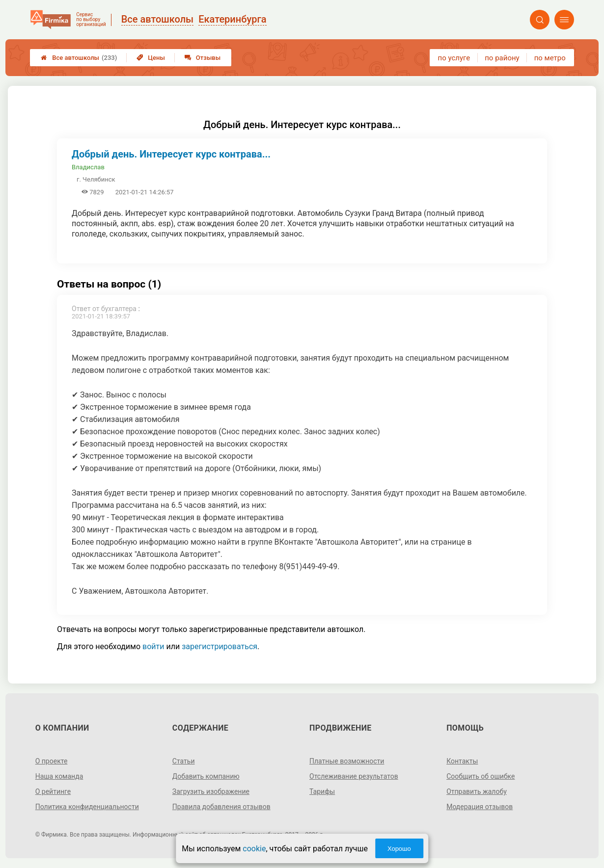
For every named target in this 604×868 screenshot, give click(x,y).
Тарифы (322, 791)
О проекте (52, 761)
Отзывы (203, 58)
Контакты (462, 761)
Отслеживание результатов (354, 776)
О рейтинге (53, 791)
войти (153, 646)
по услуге (454, 58)
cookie (254, 849)
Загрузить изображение (211, 791)
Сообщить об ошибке (480, 776)
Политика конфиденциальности (87, 807)
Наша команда (59, 776)
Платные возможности (347, 761)
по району (502, 58)
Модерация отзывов (480, 807)
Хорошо (399, 849)
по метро (550, 58)
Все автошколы (79, 58)
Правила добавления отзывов (221, 807)
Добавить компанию (206, 776)
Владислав (88, 167)
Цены (151, 58)
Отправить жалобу (477, 791)
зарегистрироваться (220, 646)
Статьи (184, 761)
